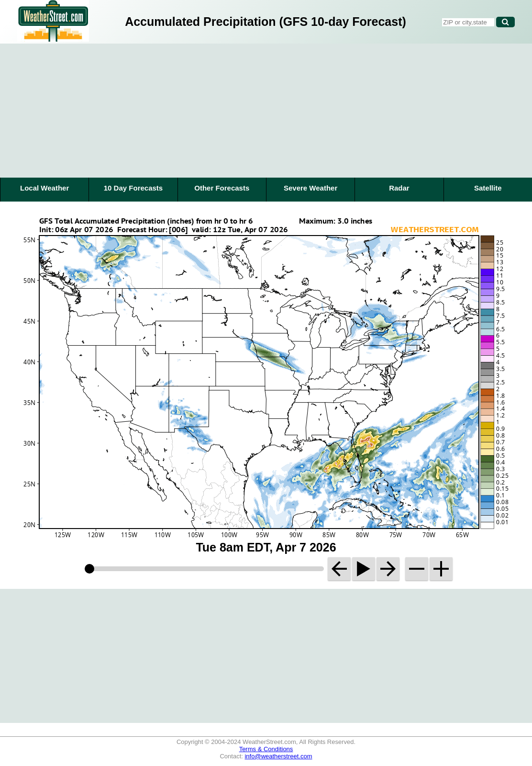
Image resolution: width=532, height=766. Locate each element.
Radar (399, 188)
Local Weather (44, 188)
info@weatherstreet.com (278, 756)
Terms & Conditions (266, 749)
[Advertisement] (266, 111)
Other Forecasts (222, 188)
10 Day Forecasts (133, 188)
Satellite (488, 188)
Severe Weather (310, 188)
